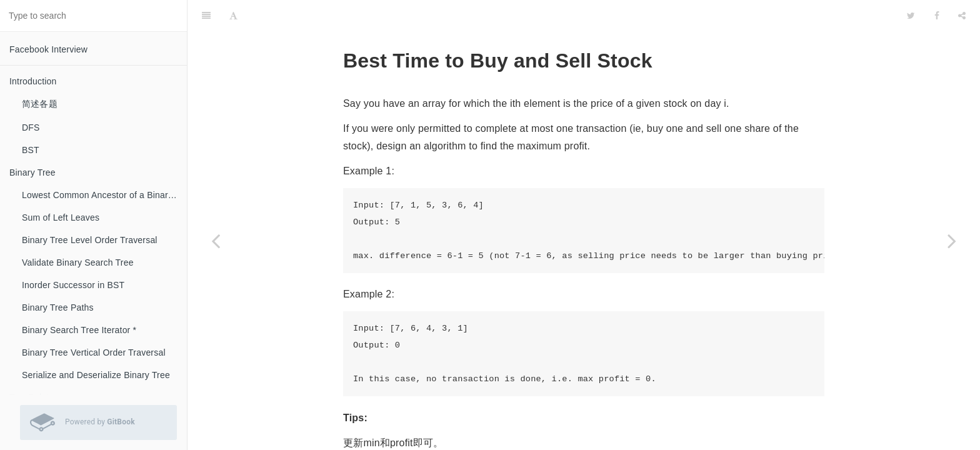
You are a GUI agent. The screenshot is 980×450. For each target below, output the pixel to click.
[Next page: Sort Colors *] (952, 241)
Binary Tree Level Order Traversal (90, 240)
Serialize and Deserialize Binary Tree (96, 375)
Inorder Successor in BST (73, 285)
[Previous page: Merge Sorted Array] (216, 241)
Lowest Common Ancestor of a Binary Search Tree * (104, 195)
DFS (31, 127)
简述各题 (40, 104)
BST (31, 150)
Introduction (33, 81)
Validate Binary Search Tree (78, 262)
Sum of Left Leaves (61, 217)
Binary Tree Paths (58, 307)
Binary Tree (32, 172)
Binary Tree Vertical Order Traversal (94, 352)
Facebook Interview (48, 49)
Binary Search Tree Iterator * (79, 330)
